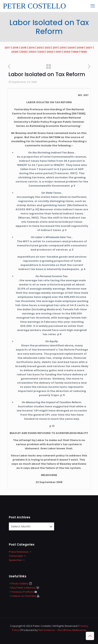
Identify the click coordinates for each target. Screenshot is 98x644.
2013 (40, 48)
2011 (55, 48)
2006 (15, 52)
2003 (41, 52)
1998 (84, 52)
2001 (58, 52)
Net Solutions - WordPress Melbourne (62, 630)
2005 (24, 52)
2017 (7, 48)
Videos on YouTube (24, 596)
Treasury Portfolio (23, 592)
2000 (67, 52)
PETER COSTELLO (34, 6)
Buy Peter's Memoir (24, 588)
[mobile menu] (93, 6)
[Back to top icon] (90, 636)
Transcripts (16, 556)
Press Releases (19, 552)
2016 (15, 48)
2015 (24, 48)
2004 (32, 52)
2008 (80, 48)
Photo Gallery (20, 584)
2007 (89, 48)
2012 (48, 48)
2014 (32, 48)
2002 (50, 52)
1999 (75, 52)
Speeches (15, 560)
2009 (71, 48)
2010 (63, 48)
